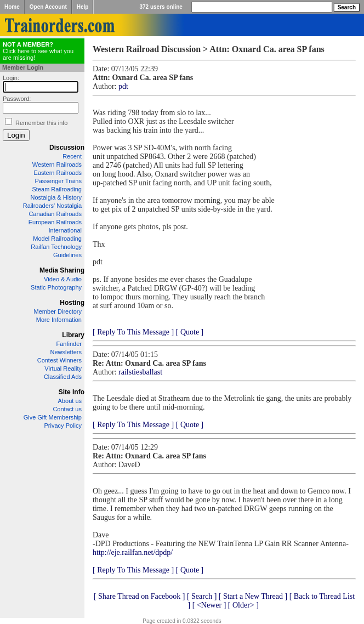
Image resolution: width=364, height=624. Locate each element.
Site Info (72, 392)
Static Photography (56, 287)
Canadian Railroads (55, 214)
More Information (59, 320)
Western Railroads (57, 164)
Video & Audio (63, 279)
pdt (123, 86)
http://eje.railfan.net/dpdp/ (133, 552)
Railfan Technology (56, 247)
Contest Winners (59, 360)
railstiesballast (140, 372)
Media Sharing (62, 270)
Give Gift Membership (53, 417)
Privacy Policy (63, 426)
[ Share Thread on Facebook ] (140, 596)
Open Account (48, 7)
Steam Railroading (57, 189)
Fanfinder (69, 344)
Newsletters (66, 352)
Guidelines (67, 255)
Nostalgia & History (56, 197)
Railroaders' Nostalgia (52, 206)
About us (70, 401)
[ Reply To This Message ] (133, 332)
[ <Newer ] (209, 605)
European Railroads (55, 222)
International (65, 230)
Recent (72, 156)
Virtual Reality (63, 368)
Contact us (67, 409)
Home (12, 7)
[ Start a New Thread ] (253, 596)
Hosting (72, 303)
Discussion (67, 148)
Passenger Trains (58, 181)
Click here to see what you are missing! (38, 51)
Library (73, 335)
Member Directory (58, 311)
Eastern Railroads (58, 173)
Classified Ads (63, 377)
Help (83, 7)
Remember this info (41, 123)
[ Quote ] (190, 332)
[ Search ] (202, 596)
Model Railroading (57, 239)
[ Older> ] (243, 605)
